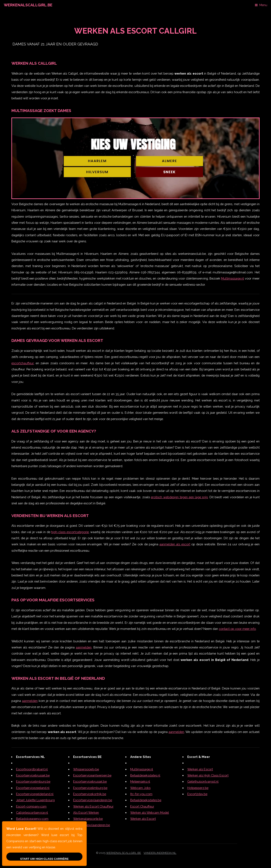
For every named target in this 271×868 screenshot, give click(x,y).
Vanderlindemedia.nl (160, 853)
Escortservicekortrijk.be (90, 794)
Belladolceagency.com (32, 819)
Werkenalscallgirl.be (28, 5)
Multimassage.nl (233, 278)
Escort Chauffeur (142, 806)
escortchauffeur (23, 363)
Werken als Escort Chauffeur (93, 806)
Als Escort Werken (86, 813)
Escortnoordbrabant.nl (32, 769)
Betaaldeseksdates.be (146, 800)
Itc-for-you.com (141, 794)
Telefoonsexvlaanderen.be (92, 825)
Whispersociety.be (86, 769)
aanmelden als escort (175, 544)
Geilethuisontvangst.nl (203, 781)
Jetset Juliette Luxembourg (35, 800)
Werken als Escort (143, 819)
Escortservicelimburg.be (33, 781)
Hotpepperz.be (198, 788)
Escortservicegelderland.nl (35, 794)
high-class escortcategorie (70, 532)
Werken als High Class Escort (208, 775)
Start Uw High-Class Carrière (44, 859)
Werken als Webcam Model (150, 813)
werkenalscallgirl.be (124, 853)
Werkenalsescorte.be (88, 819)
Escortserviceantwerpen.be (92, 775)
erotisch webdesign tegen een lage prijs (179, 497)
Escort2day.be (197, 794)
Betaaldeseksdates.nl (145, 775)
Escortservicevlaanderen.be (93, 800)
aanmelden (84, 647)
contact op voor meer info (237, 629)
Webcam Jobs (140, 788)
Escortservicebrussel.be (33, 775)
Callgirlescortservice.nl (32, 813)
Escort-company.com (31, 806)
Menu (263, 5)
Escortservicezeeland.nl (33, 788)
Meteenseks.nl (140, 781)
